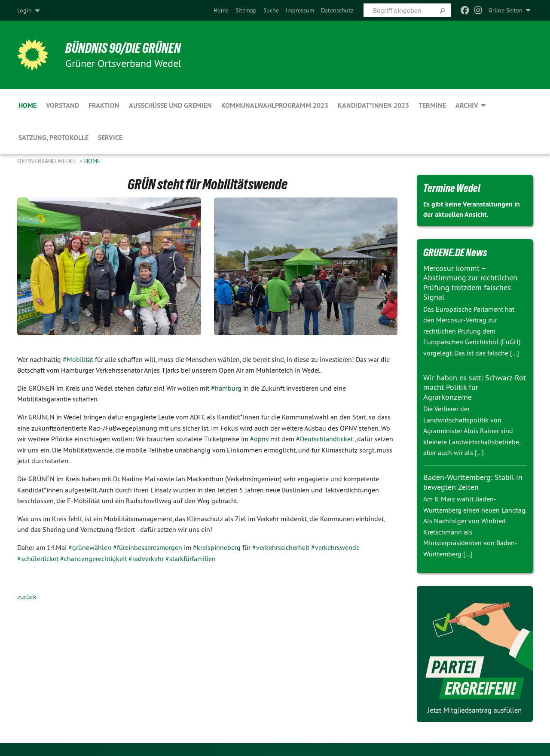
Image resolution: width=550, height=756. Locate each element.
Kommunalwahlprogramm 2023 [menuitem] (275, 105)
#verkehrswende (335, 547)
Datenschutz (337, 10)
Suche (271, 10)
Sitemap (246, 10)
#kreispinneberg (217, 547)
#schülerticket (38, 559)
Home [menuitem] (27, 105)
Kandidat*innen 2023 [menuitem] (373, 105)
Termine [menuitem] (432, 105)
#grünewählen (90, 547)
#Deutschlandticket (324, 439)
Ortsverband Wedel (47, 161)
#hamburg (226, 388)
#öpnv (259, 439)
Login (24, 10)
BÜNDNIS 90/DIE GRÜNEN (123, 48)
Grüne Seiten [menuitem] (506, 10)
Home (221, 10)
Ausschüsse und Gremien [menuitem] (170, 105)
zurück (27, 597)
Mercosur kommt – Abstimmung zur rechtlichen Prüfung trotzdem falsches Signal (470, 283)
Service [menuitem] (110, 138)
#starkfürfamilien (191, 559)
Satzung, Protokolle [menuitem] (53, 138)
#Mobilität (78, 359)
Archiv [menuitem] (467, 105)
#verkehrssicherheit (281, 547)
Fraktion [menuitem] (104, 105)
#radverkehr (146, 559)
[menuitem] (221, 10)
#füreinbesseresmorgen (148, 547)
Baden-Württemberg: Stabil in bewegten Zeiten (473, 482)
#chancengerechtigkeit (93, 559)
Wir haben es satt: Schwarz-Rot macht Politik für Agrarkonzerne (475, 387)
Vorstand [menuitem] (63, 105)
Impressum (300, 10)
